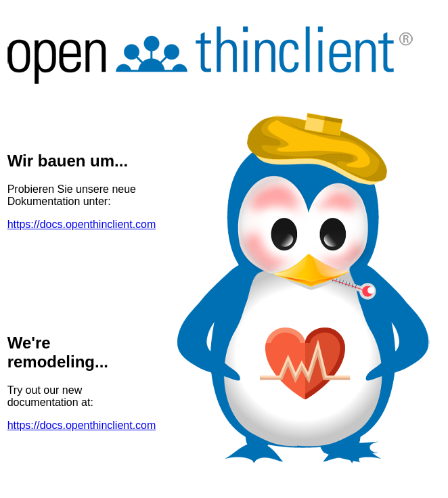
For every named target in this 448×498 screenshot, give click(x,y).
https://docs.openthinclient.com (82, 224)
